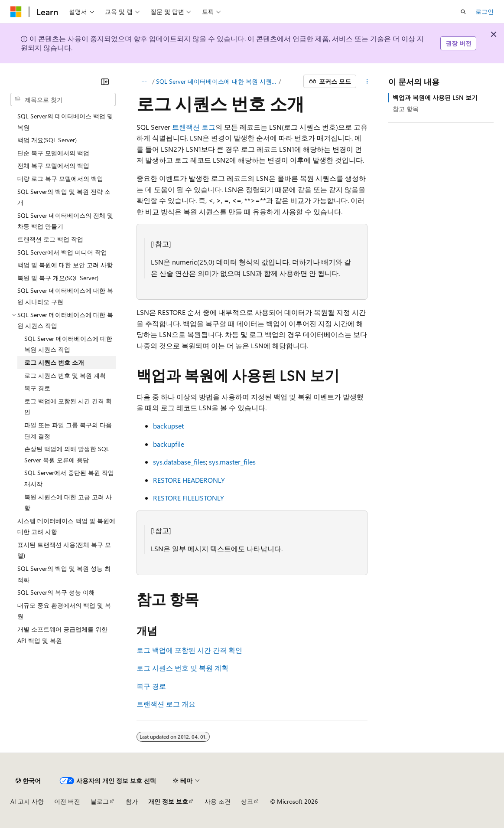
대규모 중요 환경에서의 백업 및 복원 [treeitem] (64, 611)
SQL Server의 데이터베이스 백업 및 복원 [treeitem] (65, 122)
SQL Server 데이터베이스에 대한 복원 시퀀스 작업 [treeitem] (68, 344)
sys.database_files (179, 462)
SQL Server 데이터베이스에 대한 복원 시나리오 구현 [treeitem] (65, 296)
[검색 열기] (463, 12)
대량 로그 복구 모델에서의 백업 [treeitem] (60, 178)
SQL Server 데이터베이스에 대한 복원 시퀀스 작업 (216, 81)
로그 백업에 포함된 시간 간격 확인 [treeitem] (68, 407)
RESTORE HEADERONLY (189, 480)
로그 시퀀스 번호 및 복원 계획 (182, 668)
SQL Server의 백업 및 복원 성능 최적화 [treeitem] (64, 574)
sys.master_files (232, 462)
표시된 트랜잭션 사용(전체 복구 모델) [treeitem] (64, 550)
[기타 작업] (367, 82)
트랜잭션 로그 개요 (166, 704)
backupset (168, 426)
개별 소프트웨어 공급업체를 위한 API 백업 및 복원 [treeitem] (62, 635)
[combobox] (63, 100)
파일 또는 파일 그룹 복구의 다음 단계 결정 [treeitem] (68, 430)
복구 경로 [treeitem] (37, 388)
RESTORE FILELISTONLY (189, 498)
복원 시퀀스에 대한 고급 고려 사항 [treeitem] (68, 502)
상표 (247, 801)
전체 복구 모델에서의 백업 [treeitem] (53, 165)
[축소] (105, 82)
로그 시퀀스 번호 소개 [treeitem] (54, 362)
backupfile (169, 444)
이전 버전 (67, 801)
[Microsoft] (16, 12)
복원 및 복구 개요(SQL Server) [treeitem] (58, 278)
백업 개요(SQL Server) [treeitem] (47, 140)
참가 (132, 801)
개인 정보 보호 (168, 801)
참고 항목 (406, 109)
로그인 (484, 11)
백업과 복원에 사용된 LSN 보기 (435, 97)
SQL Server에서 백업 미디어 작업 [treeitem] (62, 252)
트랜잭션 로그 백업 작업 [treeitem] (50, 239)
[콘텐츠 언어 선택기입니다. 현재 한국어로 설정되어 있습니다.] (28, 781)
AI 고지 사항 (27, 801)
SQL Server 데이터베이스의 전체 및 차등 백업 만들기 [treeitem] (65, 221)
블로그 (100, 801)
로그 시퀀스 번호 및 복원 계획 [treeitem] (65, 375)
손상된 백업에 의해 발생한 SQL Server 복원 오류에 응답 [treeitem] (67, 454)
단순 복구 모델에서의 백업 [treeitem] (53, 153)
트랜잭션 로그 (194, 127)
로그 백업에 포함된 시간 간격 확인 (189, 650)
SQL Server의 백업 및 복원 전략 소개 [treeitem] (64, 197)
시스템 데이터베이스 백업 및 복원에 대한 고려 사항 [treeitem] (66, 526)
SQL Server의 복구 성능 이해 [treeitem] (56, 592)
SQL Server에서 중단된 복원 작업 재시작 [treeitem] (69, 478)
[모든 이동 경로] (144, 82)
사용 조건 (218, 801)
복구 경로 (151, 686)
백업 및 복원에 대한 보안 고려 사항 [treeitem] (65, 265)
